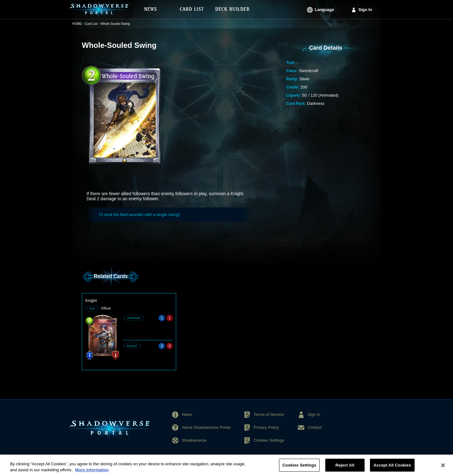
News (187, 414)
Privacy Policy (266, 427)
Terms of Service (269, 414)
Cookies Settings (269, 440)
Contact (315, 427)
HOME (77, 24)
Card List (91, 24)
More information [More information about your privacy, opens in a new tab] (92, 473)
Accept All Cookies (392, 468)
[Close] (443, 468)
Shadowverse (194, 440)
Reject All (345, 468)
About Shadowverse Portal (206, 427)
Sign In (365, 10)
